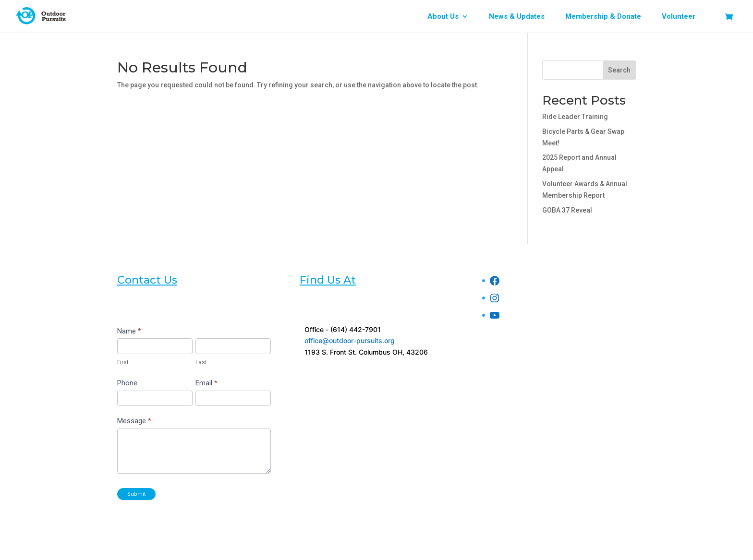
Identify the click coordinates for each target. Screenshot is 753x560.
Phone (127, 383)
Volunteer (679, 17)
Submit (136, 494)
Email (206, 383)
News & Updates (517, 17)
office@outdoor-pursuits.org (350, 340)
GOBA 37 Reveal (567, 210)
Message (134, 421)
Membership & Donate (603, 17)
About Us (443, 17)
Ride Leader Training (575, 117)
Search (619, 70)
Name (129, 331)
